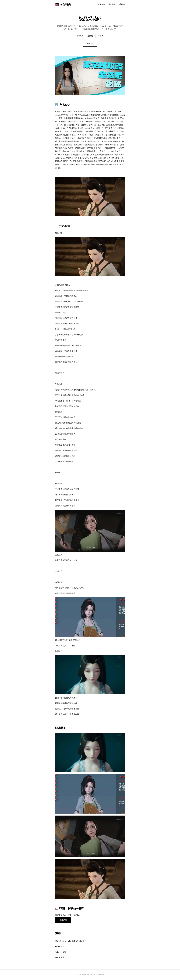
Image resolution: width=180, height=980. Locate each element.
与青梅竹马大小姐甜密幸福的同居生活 (71, 942)
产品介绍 (101, 4)
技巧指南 (112, 4)
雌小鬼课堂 (60, 947)
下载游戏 (63, 920)
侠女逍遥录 (60, 958)
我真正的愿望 (61, 952)
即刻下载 (122, 4)
